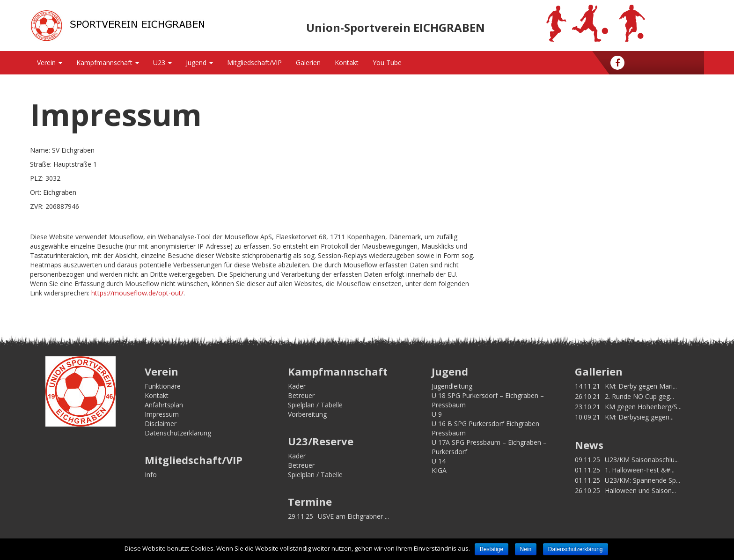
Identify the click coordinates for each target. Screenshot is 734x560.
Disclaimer (161, 424)
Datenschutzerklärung (178, 433)
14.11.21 (587, 386)
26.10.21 (587, 396)
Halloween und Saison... (640, 490)
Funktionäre (163, 386)
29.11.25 (301, 516)
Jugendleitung (452, 386)
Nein (526, 549)
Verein (50, 63)
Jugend (199, 63)
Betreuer (301, 395)
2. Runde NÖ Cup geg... (639, 396)
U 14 (439, 461)
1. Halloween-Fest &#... (640, 470)
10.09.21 (587, 417)
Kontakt (347, 63)
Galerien (308, 63)
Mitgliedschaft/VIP (254, 63)
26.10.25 (587, 490)
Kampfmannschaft (108, 63)
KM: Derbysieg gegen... (639, 417)
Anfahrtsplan (164, 405)
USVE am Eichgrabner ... (353, 516)
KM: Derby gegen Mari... (641, 386)
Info (151, 475)
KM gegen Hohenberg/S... (643, 407)
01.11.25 (587, 470)
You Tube (387, 63)
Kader (297, 386)
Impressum (162, 414)
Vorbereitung (307, 414)
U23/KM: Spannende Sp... (642, 480)
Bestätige (492, 549)
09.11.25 (587, 460)
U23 (162, 63)
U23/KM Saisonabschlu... (642, 460)
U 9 (437, 414)
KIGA (439, 470)
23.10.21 (587, 407)
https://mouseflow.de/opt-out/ (137, 293)
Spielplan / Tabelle (315, 405)
